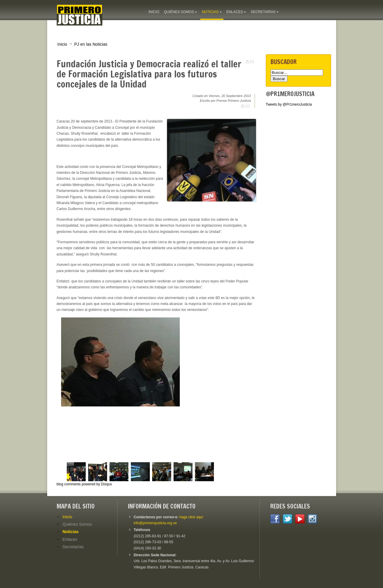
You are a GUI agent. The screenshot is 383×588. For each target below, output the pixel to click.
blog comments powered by (84, 484)
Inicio (62, 44)
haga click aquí (191, 517)
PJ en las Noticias (91, 44)
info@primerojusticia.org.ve (155, 523)
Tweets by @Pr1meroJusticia (289, 104)
